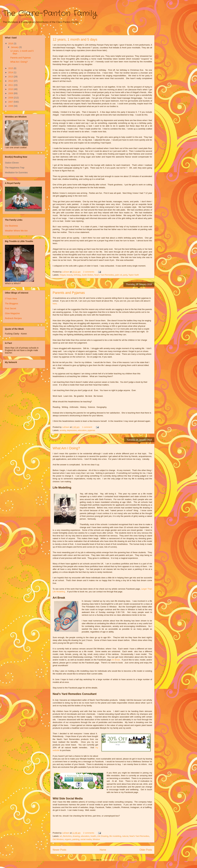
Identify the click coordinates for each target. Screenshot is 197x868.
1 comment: (88, 427)
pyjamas (91, 430)
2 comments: (89, 272)
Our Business (11, 226)
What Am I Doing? (66, 448)
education (82, 430)
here (55, 304)
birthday (77, 275)
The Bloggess (12, 304)
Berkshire (67, 836)
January (15, 47)
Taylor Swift (134, 275)
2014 (11, 72)
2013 (11, 77)
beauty (70, 275)
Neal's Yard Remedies (104, 275)
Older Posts (146, 850)
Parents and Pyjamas (69, 293)
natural (125, 836)
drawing (76, 836)
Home (103, 850)
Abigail (63, 275)
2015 (11, 68)
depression (72, 430)
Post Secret (10, 308)
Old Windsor (58, 839)
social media (86, 839)
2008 (11, 98)
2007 (11, 102)
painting (76, 839)
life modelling (115, 836)
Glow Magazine (12, 313)
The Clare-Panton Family (50, 14)
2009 (11, 93)
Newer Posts (59, 850)
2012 (11, 81)
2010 (11, 89)
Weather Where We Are (16, 231)
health (93, 836)
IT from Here (11, 299)
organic (68, 839)
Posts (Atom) (108, 860)
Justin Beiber (87, 275)
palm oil (119, 275)
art (61, 836)
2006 (11, 106)
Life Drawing (103, 836)
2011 (11, 85)
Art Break (116, 660)
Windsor (96, 839)
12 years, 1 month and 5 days (75, 39)
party (125, 275)
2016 (11, 44)
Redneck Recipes (13, 318)
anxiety (63, 430)
